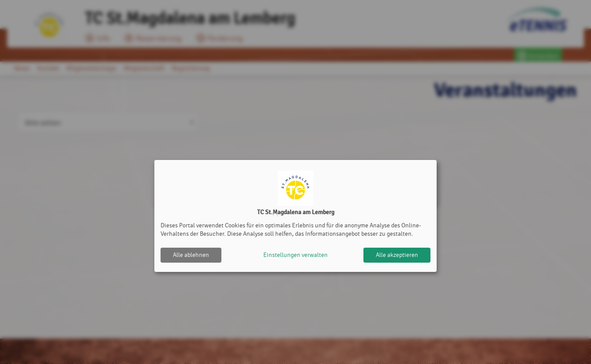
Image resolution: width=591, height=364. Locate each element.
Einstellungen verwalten (295, 255)
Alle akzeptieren (397, 255)
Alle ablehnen (191, 255)
